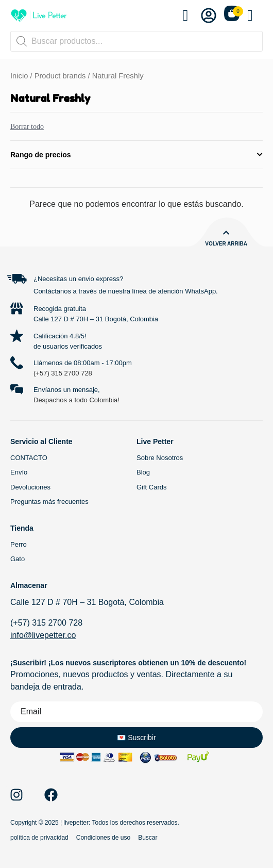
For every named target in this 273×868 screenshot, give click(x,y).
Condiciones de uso (103, 838)
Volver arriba (226, 244)
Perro (19, 544)
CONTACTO (29, 458)
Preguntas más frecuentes (49, 502)
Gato (18, 559)
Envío (19, 472)
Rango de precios (136, 155)
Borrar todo (27, 127)
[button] (255, 16)
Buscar (148, 838)
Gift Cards (152, 487)
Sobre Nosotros (160, 458)
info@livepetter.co (43, 635)
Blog (143, 472)
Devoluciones (30, 487)
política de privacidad (39, 838)
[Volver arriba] (226, 233)
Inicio (19, 76)
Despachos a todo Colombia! (76, 400)
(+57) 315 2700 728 (63, 373)
